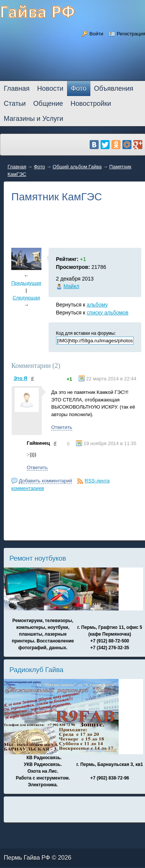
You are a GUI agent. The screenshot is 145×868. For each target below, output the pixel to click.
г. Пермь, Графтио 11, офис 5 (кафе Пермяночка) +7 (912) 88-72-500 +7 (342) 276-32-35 (110, 638)
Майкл (72, 286)
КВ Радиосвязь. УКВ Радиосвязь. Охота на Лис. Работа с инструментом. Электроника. (43, 771)
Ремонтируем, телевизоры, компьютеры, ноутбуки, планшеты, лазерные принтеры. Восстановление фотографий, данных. (43, 634)
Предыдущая (26, 283)
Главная (17, 167)
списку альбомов (107, 313)
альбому (97, 305)
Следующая (26, 298)
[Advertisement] (76, 231)
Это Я (20, 378)
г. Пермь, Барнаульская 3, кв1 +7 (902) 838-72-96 (110, 771)
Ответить (62, 427)
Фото (40, 167)
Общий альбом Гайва (77, 167)
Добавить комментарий (45, 481)
